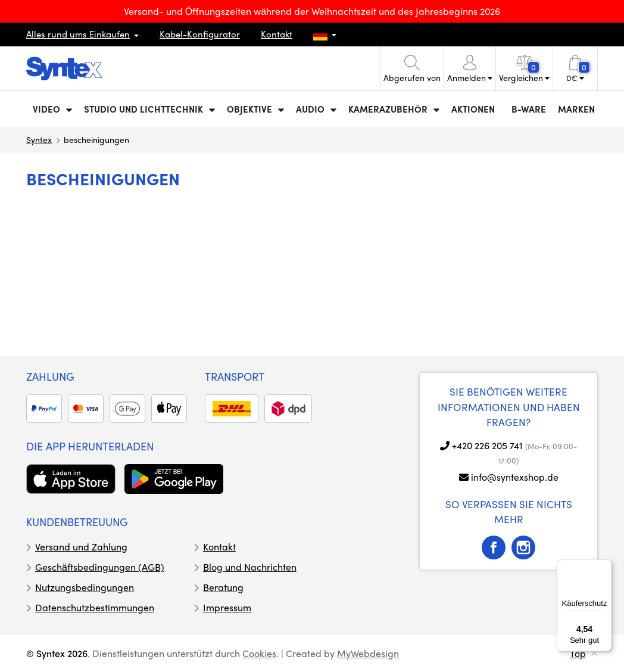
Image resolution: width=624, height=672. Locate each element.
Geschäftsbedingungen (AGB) (100, 567)
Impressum (227, 607)
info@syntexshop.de (515, 477)
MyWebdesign (368, 653)
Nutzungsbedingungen (85, 587)
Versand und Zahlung (81, 547)
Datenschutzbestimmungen (95, 607)
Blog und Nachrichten (250, 567)
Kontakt (277, 34)
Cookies (259, 653)
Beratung (223, 587)
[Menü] (605, 567)
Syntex (39, 139)
